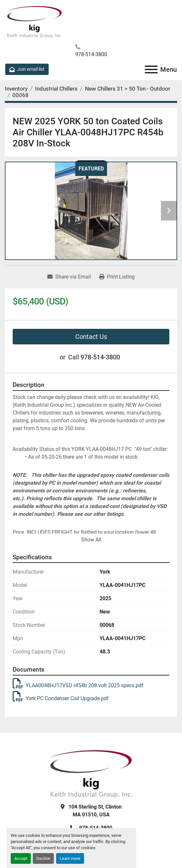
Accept (21, 858)
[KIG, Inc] (91, 773)
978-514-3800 (91, 54)
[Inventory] (16, 89)
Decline (43, 858)
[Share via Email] (69, 277)
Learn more (70, 858)
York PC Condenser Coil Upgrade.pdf (61, 698)
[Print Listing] (117, 277)
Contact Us (91, 337)
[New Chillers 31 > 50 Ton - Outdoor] (128, 89)
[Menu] (151, 69)
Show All (91, 540)
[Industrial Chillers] (56, 89)
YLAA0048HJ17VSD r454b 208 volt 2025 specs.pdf (78, 685)
